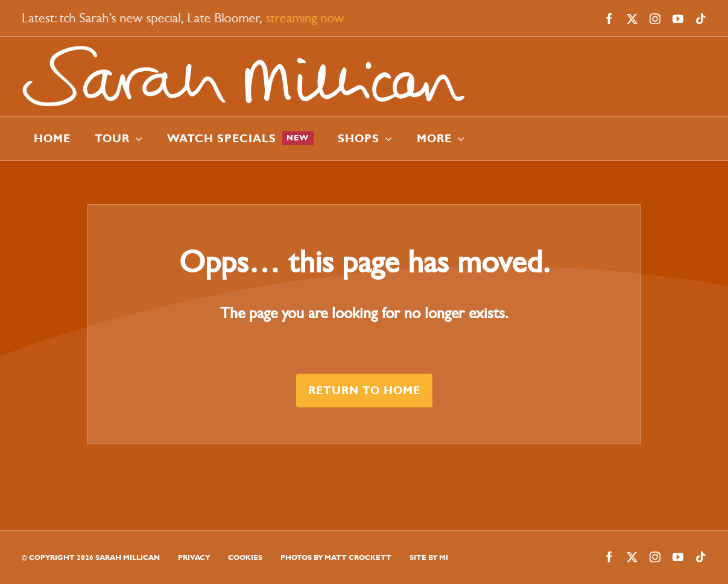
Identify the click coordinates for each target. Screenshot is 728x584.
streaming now (307, 18)
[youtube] (678, 19)
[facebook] (609, 19)
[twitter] (632, 19)
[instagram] (655, 19)
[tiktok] (701, 19)
